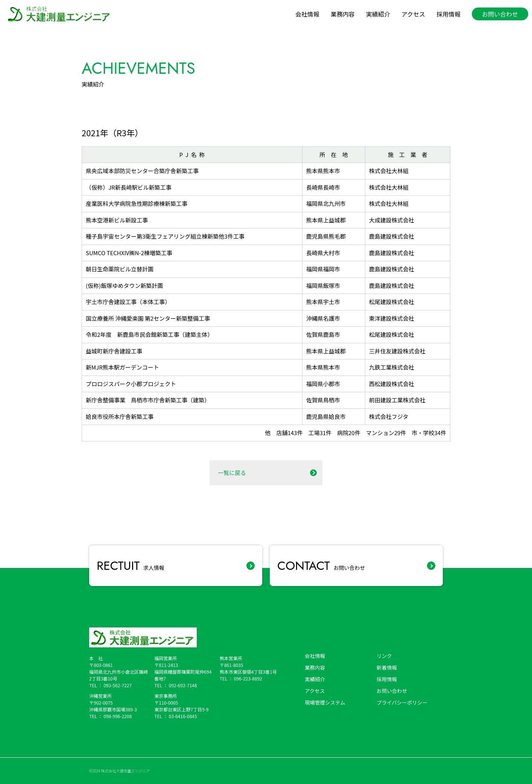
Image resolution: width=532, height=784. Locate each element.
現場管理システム (325, 702)
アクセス (413, 14)
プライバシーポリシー (402, 702)
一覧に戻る (232, 473)
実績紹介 (378, 14)
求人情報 (131, 566)
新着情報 (387, 667)
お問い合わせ (321, 566)
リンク (384, 656)
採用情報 (448, 14)
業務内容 (343, 14)
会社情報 (307, 14)
